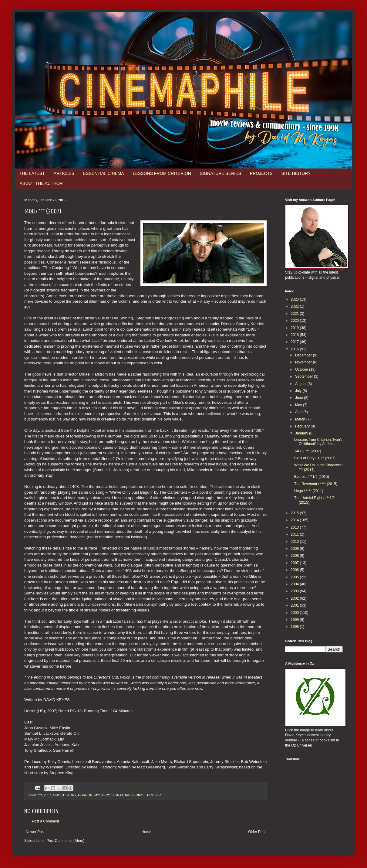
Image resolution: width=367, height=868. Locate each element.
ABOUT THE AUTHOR (41, 183)
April (299, 412)
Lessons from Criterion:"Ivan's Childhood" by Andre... (318, 442)
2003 (295, 591)
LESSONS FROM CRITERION (162, 173)
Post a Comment (45, 821)
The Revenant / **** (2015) (316, 484)
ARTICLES (64, 173)
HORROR (85, 795)
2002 (295, 598)
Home (146, 832)
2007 (47, 795)
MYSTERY (102, 795)
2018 (295, 335)
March (301, 419)
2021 (295, 314)
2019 (295, 328)
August (301, 384)
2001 (295, 605)
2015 (295, 513)
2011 (295, 534)
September (305, 376)
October (302, 369)
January (302, 433)
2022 (295, 306)
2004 (295, 584)
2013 (295, 527)
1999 (295, 620)
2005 (295, 577)
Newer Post (35, 832)
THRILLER (153, 795)
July (299, 391)
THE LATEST (32, 173)
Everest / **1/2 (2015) (312, 477)
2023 (295, 299)
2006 (295, 570)
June (300, 398)
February (303, 426)
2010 (295, 542)
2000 (295, 613)
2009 (295, 549)
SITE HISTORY (296, 173)
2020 (295, 321)
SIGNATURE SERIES (221, 173)
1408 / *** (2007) (308, 451)
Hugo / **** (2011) (309, 491)
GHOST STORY (64, 795)
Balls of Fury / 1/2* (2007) (315, 458)
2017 (295, 342)
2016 (295, 349)
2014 (295, 520)
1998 (295, 627)
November (304, 362)
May (299, 405)
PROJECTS (261, 173)
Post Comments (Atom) (65, 841)
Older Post (257, 832)
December (304, 355)
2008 (295, 556)
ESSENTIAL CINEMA (104, 173)
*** (40, 795)
